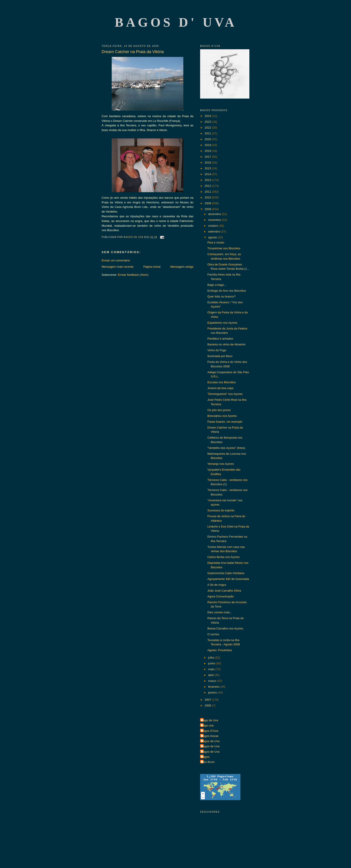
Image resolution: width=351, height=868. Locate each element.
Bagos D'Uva (210, 731)
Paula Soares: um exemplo (225, 422)
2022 (208, 128)
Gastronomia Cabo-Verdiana (226, 573)
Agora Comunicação (220, 596)
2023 (208, 122)
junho (212, 663)
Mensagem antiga (182, 267)
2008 (208, 209)
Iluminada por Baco (220, 356)
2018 (208, 151)
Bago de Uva (210, 720)
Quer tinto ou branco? (221, 296)
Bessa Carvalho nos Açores (225, 628)
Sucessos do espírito (221, 510)
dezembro (215, 214)
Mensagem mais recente (118, 267)
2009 (208, 203)
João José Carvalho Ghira (224, 591)
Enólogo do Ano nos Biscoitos (227, 291)
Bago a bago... (217, 285)
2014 (208, 174)
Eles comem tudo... (220, 612)
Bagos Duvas (210, 736)
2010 (208, 197)
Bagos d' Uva (176, 22)
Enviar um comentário (116, 260)
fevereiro (214, 687)
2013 (208, 180)
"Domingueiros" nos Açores (225, 394)
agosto (213, 237)
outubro (214, 226)
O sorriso (213, 634)
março (213, 681)
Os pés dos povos (219, 410)
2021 (208, 133)
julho (212, 658)
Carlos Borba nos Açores (223, 557)
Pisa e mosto (216, 242)
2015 (208, 168)
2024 (208, 116)
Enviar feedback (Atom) (133, 275)
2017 (208, 157)
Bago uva (207, 725)
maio (212, 669)
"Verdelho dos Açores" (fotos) (226, 448)
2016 (208, 163)
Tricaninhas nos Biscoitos (224, 248)
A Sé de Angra (217, 585)
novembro (215, 220)
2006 (208, 705)
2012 (208, 186)
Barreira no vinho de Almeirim (226, 344)
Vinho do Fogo (217, 350)
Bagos (205, 757)
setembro (215, 232)
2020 (208, 139)
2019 (208, 145)
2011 (208, 192)
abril (211, 675)
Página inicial (152, 267)
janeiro (213, 692)
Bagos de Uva (210, 741)
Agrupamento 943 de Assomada (228, 579)
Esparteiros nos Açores (222, 323)
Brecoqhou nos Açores (222, 416)
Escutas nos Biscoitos (221, 382)
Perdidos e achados (220, 339)
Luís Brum (208, 762)
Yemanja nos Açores (220, 464)
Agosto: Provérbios (220, 650)
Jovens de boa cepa (220, 388)
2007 (208, 700)
